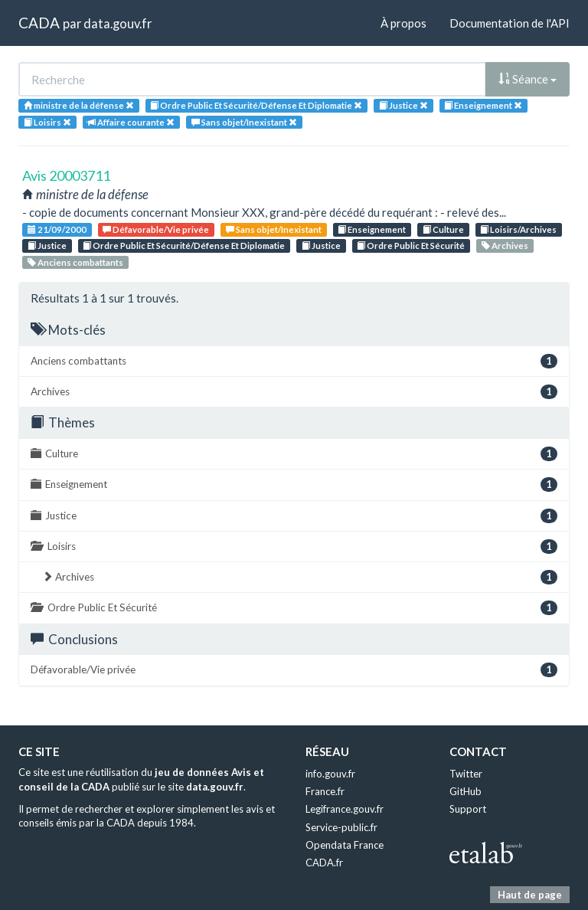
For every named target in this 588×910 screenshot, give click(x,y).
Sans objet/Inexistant (274, 229)
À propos (403, 23)
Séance (528, 79)
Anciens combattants (75, 262)
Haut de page (530, 895)
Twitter (466, 774)
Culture (443, 229)
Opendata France (345, 845)
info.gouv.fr (330, 774)
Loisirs (294, 547)
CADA (39, 23)
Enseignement (372, 229)
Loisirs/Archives (518, 229)
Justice (47, 246)
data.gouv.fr (118, 23)
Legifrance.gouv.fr (345, 809)
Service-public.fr (341, 827)
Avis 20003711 (66, 175)
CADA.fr (324, 863)
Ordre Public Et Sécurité (411, 246)
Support (468, 809)
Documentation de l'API (510, 23)
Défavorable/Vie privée (156, 229)
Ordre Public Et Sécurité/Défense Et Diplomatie (184, 246)
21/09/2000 (57, 229)
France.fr (325, 791)
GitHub (465, 791)
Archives (505, 246)
